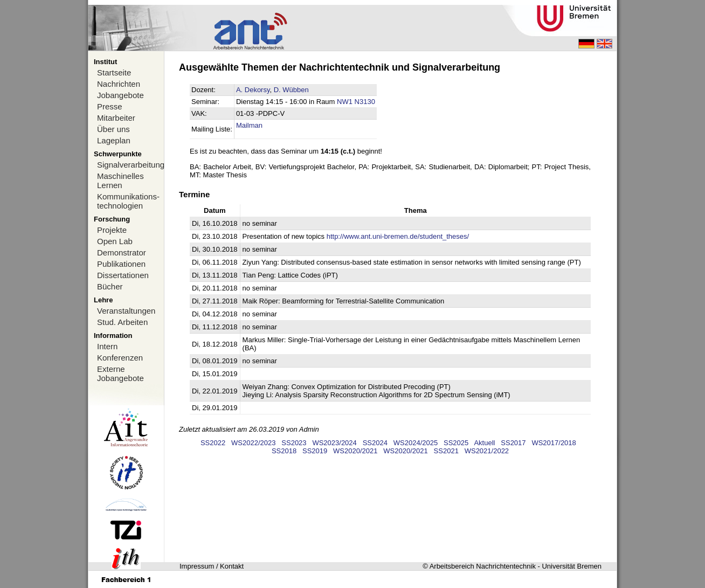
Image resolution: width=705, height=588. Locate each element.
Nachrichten (119, 84)
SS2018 (284, 451)
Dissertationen (123, 275)
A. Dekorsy (253, 90)
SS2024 (375, 443)
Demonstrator (122, 253)
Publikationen (121, 264)
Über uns (113, 129)
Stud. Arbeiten (122, 322)
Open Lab (115, 241)
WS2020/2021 (355, 451)
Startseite (114, 72)
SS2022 (213, 443)
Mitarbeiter (116, 118)
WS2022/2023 (253, 443)
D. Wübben (291, 90)
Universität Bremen (572, 566)
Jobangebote (120, 95)
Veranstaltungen (126, 311)
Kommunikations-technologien (128, 201)
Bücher (110, 286)
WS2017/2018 (554, 443)
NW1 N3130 (356, 102)
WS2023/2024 (334, 443)
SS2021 (446, 451)
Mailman (249, 125)
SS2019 (315, 451)
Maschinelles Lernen (120, 181)
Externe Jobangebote (120, 373)
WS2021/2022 (487, 451)
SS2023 (294, 443)
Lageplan (114, 140)
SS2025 (456, 443)
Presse (110, 106)
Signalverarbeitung (130, 165)
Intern (107, 346)
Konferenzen (120, 358)
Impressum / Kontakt (212, 566)
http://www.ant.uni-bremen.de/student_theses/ (398, 236)
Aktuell (484, 443)
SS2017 (513, 443)
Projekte (112, 230)
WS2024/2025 (416, 443)
